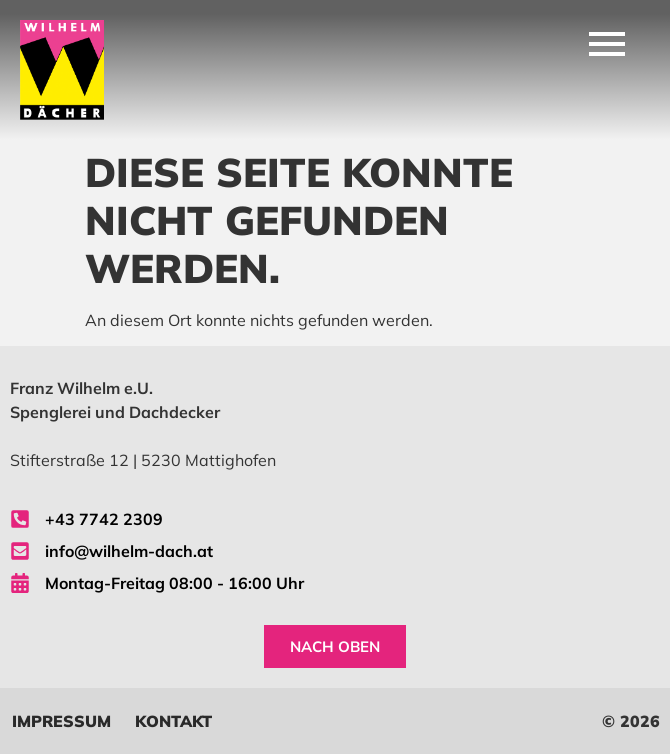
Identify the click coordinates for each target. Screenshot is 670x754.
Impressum (61, 721)
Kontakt (173, 721)
